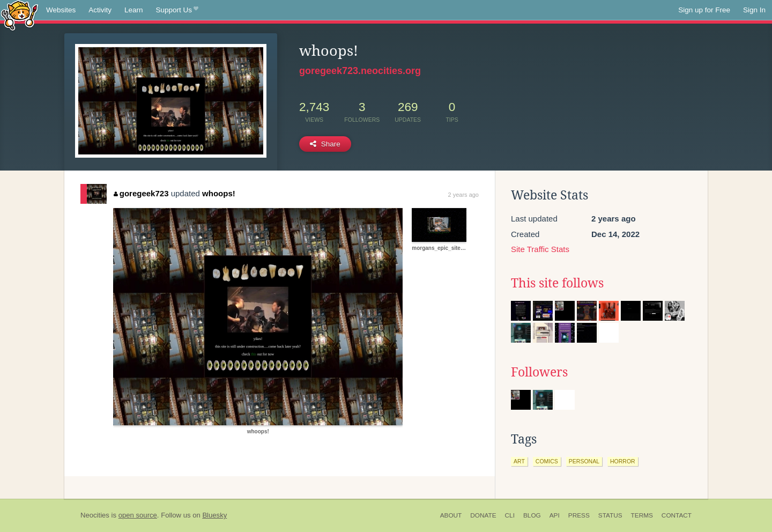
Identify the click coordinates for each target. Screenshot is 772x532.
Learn (134, 10)
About (451, 515)
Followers (539, 372)
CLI (510, 515)
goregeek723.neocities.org (360, 71)
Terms (642, 515)
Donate (483, 515)
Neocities (95, 515)
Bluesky (214, 515)
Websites (61, 10)
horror (623, 461)
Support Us (177, 10)
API (555, 515)
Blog (532, 515)
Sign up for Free (704, 10)
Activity (100, 10)
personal (584, 461)
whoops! (219, 193)
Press (579, 515)
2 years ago (463, 195)
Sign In (754, 10)
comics (547, 461)
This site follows (557, 283)
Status (610, 515)
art (519, 461)
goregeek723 (141, 193)
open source (138, 515)
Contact (677, 515)
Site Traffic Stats (540, 249)
